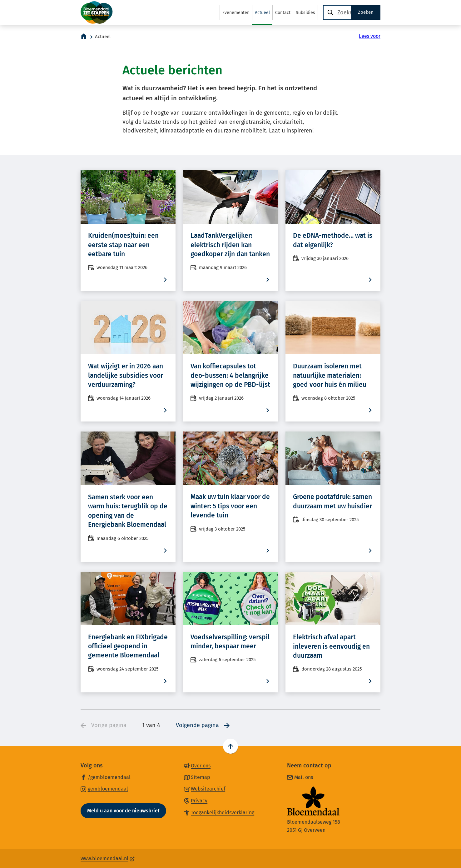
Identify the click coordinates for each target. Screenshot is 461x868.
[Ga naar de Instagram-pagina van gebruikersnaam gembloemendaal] (104, 789)
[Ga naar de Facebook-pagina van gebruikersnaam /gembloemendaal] (106, 777)
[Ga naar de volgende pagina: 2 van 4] (203, 726)
